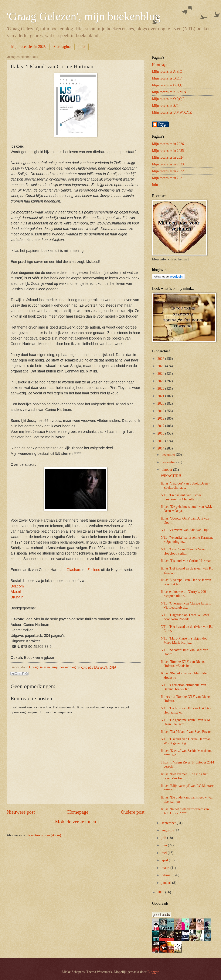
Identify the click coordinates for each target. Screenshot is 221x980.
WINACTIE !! (171, 476)
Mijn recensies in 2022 (168, 171)
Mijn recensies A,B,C (167, 72)
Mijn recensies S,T (165, 106)
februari (168, 875)
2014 (161, 448)
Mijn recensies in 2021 (168, 178)
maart (166, 868)
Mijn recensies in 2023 (168, 164)
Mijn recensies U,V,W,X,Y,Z (172, 112)
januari (167, 883)
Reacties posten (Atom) (45, 835)
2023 (161, 381)
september (169, 823)
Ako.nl (16, 592)
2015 (161, 441)
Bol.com (17, 586)
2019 (161, 411)
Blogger (153, 972)
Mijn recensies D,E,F (167, 78)
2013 (161, 892)
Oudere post (133, 812)
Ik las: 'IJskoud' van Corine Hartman (186, 561)
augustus (168, 830)
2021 (161, 396)
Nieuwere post (21, 812)
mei (165, 853)
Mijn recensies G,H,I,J (168, 85)
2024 (161, 374)
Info (82, 47)
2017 (161, 426)
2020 (161, 404)
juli (164, 838)
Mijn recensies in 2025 (28, 47)
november (169, 462)
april (165, 860)
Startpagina (62, 47)
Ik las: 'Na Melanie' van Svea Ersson (186, 732)
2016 (161, 433)
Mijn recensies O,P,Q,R (168, 99)
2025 (161, 366)
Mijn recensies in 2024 (168, 157)
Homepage (78, 812)
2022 (161, 389)
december (169, 455)
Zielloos (94, 570)
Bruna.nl (17, 597)
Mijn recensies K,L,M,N (169, 92)
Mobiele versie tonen (75, 822)
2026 (161, 359)
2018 (161, 418)
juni (165, 845)
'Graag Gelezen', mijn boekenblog (84, 16)
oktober (167, 470)
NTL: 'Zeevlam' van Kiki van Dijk (185, 530)
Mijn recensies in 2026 (168, 144)
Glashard (74, 570)
